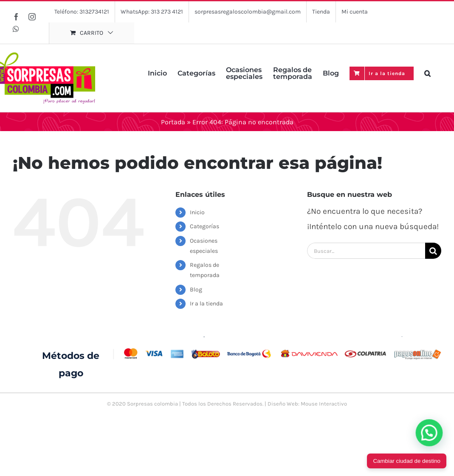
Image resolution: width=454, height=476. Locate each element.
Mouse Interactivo (324, 404)
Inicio (197, 212)
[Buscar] (433, 251)
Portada (173, 122)
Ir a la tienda (206, 304)
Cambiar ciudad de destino (407, 461)
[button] (427, 73)
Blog (196, 290)
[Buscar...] (366, 251)
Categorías (204, 226)
